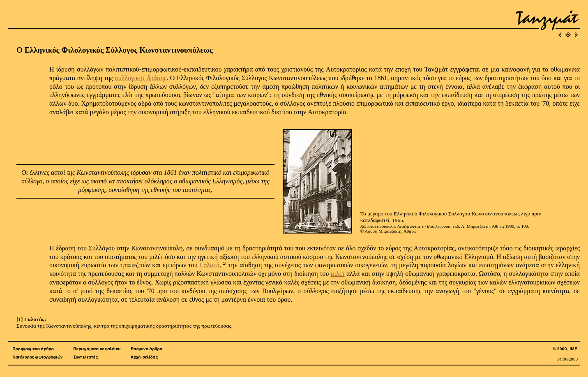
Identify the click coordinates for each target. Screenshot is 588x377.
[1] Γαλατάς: (31, 319)
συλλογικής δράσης (141, 78)
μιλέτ (338, 274)
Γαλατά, (211, 265)
